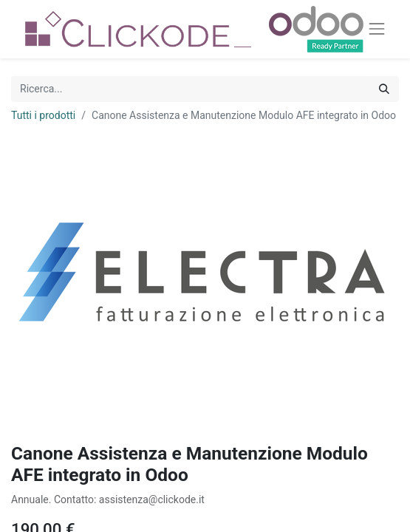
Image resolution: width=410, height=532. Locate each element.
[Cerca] (384, 89)
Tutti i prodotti (43, 115)
